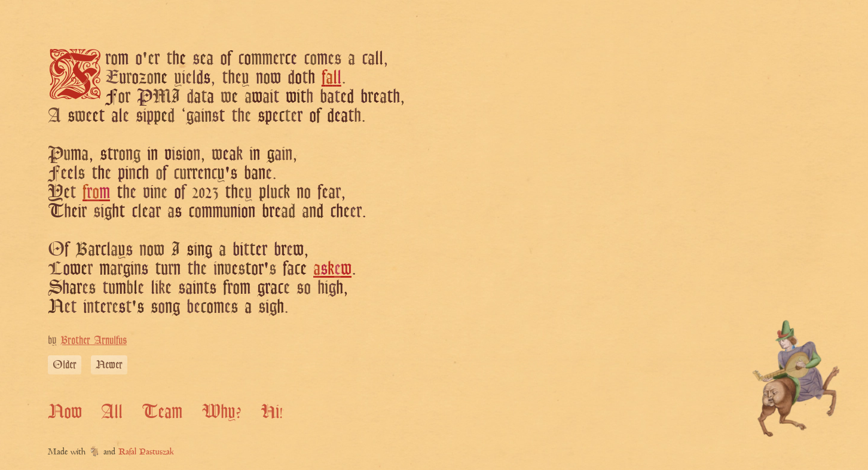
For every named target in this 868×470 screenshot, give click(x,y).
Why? (221, 411)
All (112, 411)
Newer (109, 364)
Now (65, 411)
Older (65, 364)
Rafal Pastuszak (146, 452)
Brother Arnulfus (94, 340)
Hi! (272, 411)
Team (162, 411)
